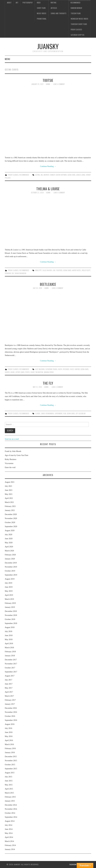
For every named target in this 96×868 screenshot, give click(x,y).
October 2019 (10, 571)
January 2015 (10, 801)
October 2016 (10, 716)
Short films (41, 8)
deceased (66, 369)
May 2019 (9, 591)
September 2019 (11, 575)
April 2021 (9, 498)
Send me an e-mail (12, 439)
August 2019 (10, 579)
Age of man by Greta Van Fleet (17, 455)
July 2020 (9, 535)
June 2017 (9, 684)
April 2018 (9, 644)
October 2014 (10, 813)
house (13, 372)
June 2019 (9, 587)
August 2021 (10, 482)
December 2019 (11, 563)
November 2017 (11, 664)
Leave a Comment (59, 84)
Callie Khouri (47, 270)
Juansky (48, 46)
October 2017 (10, 668)
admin (48, 84)
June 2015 (9, 781)
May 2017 (9, 688)
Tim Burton (39, 372)
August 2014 (10, 821)
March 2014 (9, 841)
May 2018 (9, 639)
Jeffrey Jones (20, 372)
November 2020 (11, 518)
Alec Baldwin (40, 369)
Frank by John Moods (13, 451)
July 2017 (9, 680)
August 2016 (10, 724)
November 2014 (11, 809)
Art (17, 3)
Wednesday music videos (79, 19)
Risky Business (11, 459)
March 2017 (9, 696)
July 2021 (9, 486)
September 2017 (11, 672)
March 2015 (9, 793)
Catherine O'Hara (51, 369)
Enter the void (10, 467)
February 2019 (10, 603)
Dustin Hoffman (61, 175)
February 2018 (10, 652)
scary (33, 372)
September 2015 (11, 769)
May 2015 (9, 785)
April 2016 (9, 740)
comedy (52, 175)
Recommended (75, 3)
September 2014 (11, 817)
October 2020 (10, 522)
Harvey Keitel (76, 270)
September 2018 (11, 623)
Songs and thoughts (59, 13)
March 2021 (9, 502)
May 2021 (9, 494)
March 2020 (9, 551)
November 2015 (11, 761)
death (60, 369)
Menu (8, 59)
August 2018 (10, 627)
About (9, 3)
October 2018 (10, 619)
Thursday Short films (79, 24)
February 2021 (10, 506)
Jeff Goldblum (80, 413)
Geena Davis (71, 175)
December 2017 (11, 660)
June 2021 (9, 490)
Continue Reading (48, 166)
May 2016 (9, 736)
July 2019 (9, 583)
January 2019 (10, 607)
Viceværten (9, 463)
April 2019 (9, 595)
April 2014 (9, 837)
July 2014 (9, 825)
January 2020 (10, 559)
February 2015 (10, 797)
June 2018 (9, 635)
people (27, 372)
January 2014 (10, 849)
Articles (54, 8)
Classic (38, 413)
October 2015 (10, 765)
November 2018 (11, 615)
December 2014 (11, 805)
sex (13, 273)
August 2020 (10, 531)
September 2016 (11, 720)
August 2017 (10, 676)
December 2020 (11, 514)
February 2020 (10, 555)
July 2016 (9, 728)
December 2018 (11, 611)
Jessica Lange (81, 175)
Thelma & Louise (48, 189)
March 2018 (9, 648)
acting (38, 175)
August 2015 (10, 773)
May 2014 (9, 833)
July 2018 (9, 631)
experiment (59, 413)
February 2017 (10, 700)
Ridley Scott (86, 270)
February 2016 (10, 748)
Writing (53, 3)
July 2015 (9, 777)
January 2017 (10, 704)
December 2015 (11, 757)
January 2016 (10, 753)
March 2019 (9, 599)
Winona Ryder (49, 372)
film (65, 413)
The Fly (48, 383)
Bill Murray (45, 175)
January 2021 (10, 510)
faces (72, 369)
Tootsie (48, 80)
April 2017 (9, 692)
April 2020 (9, 547)
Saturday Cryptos (77, 35)
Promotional (42, 19)
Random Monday (76, 8)
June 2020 (9, 539)
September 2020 (11, 526)
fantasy (77, 369)
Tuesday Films (76, 13)
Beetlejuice (48, 284)
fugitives (59, 270)
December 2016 (11, 708)
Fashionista (74, 864)
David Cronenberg (48, 413)
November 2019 (11, 567)
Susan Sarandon (20, 273)
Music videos (42, 13)
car (54, 270)
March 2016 (9, 744)
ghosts (7, 372)
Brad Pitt (38, 270)
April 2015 (9, 789)
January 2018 (10, 656)
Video (39, 3)
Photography (28, 3)
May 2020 (9, 543)
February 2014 (10, 845)
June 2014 (9, 829)
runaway (8, 273)
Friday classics (76, 30)
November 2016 (11, 712)
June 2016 (9, 732)
